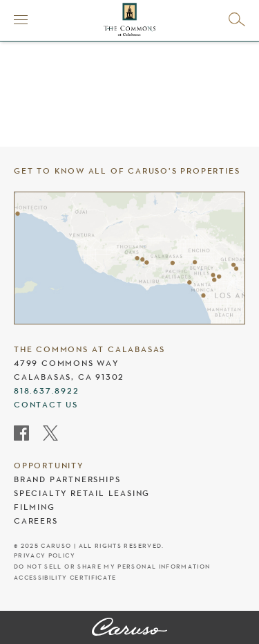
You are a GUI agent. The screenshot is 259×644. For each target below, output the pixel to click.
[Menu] (21, 19)
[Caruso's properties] (129, 258)
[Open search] (237, 19)
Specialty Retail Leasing (82, 493)
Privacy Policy (45, 556)
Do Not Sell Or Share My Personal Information (112, 567)
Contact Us (46, 405)
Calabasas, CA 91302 (69, 377)
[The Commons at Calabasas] (129, 628)
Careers (36, 521)
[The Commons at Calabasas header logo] (129, 19)
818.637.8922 (47, 391)
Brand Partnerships (67, 479)
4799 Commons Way (66, 363)
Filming (35, 507)
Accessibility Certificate (65, 578)
